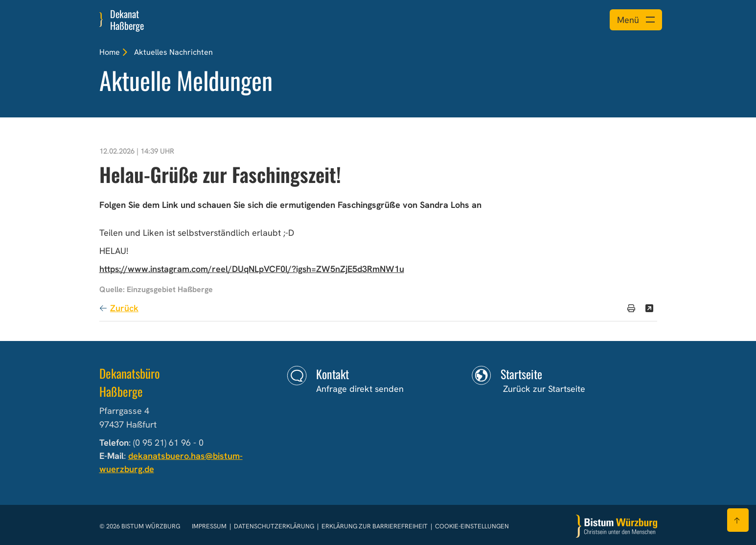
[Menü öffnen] (636, 20)
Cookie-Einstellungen (472, 526)
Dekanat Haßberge (127, 20)
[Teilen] (649, 308)
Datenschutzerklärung (275, 526)
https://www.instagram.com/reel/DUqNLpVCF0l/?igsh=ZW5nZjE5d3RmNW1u (252, 269)
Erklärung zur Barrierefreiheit (375, 526)
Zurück (124, 308)
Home (110, 52)
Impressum (210, 526)
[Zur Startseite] (617, 526)
